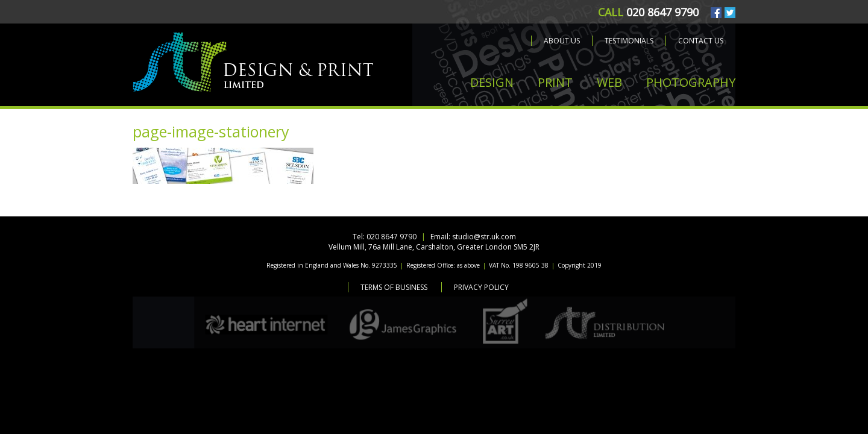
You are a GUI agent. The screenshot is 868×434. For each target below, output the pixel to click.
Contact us (701, 41)
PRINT (555, 82)
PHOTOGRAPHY (691, 82)
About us (562, 41)
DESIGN (492, 82)
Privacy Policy (481, 287)
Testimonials (629, 41)
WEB (609, 82)
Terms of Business (394, 287)
